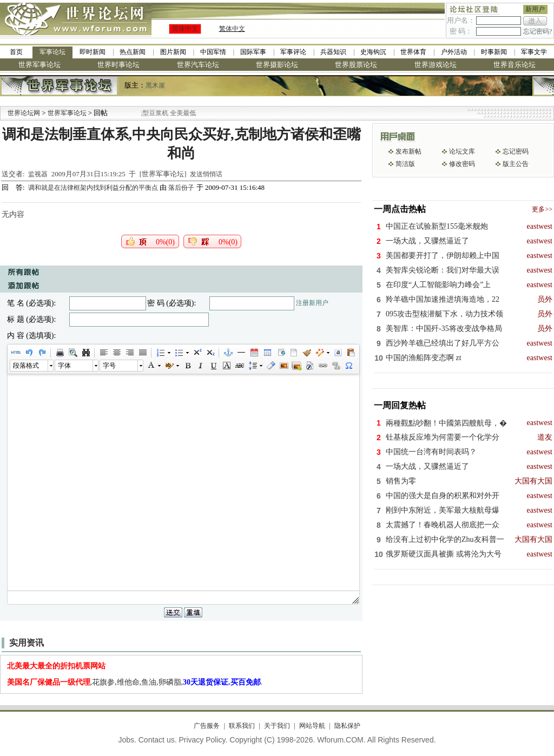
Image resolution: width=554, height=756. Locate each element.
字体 (64, 366)
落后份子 (181, 188)
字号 (109, 366)
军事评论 (293, 52)
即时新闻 (93, 52)
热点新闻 (133, 52)
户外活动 (454, 52)
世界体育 (413, 52)
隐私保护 (347, 726)
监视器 (38, 174)
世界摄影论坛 (277, 65)
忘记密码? (537, 31)
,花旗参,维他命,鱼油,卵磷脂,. (135, 682)
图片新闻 (173, 52)
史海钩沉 (373, 52)
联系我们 (242, 726)
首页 (16, 52)
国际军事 (253, 52)
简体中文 (185, 29)
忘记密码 (516, 151)
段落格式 (26, 366)
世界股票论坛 (356, 65)
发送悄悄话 (206, 174)
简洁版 (405, 164)
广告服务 (207, 726)
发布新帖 (408, 151)
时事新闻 (494, 52)
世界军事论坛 (39, 65)
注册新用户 (312, 303)
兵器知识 (333, 52)
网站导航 (312, 726)
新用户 (535, 9)
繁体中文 (232, 29)
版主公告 (516, 164)
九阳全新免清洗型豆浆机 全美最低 (171, 113)
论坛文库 (462, 151)
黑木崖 (155, 85)
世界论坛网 (24, 113)
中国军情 (213, 52)
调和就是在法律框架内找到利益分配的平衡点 (94, 188)
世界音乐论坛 (515, 65)
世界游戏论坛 (436, 65)
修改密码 (462, 164)
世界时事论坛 (118, 65)
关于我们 (277, 726)
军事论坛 (52, 52)
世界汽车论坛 (198, 65)
